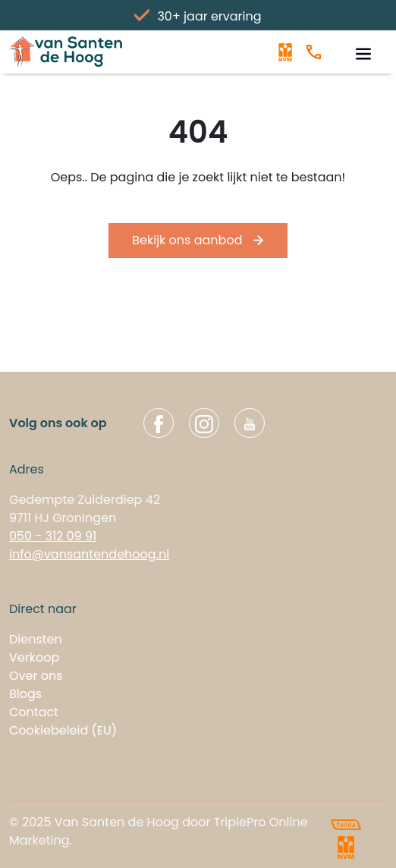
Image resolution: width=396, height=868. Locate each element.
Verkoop (34, 657)
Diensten (36, 639)
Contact (34, 712)
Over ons (36, 676)
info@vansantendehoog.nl (89, 554)
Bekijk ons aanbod (198, 240)
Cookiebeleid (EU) (63, 730)
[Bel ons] (314, 52)
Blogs (25, 694)
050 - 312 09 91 (53, 536)
